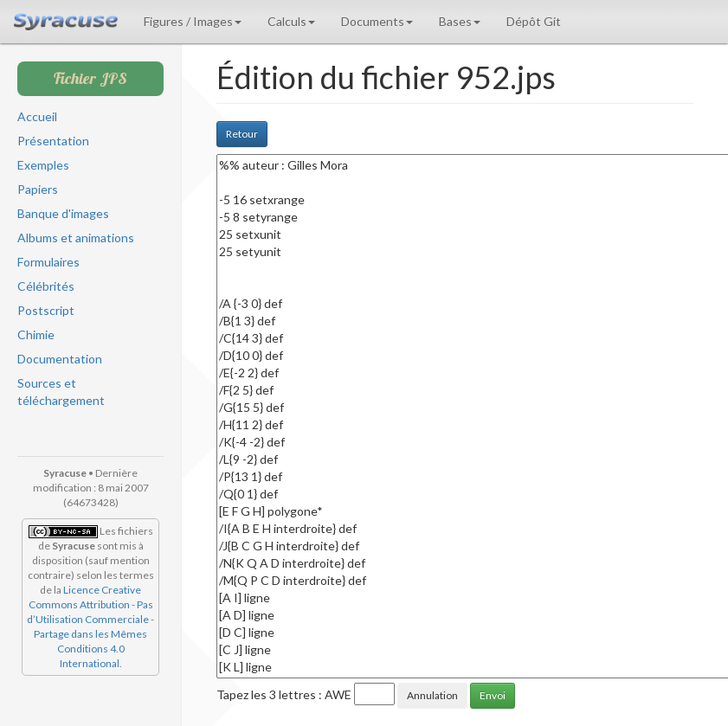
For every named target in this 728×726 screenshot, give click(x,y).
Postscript (46, 310)
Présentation (53, 141)
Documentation (60, 359)
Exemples (43, 165)
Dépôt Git (534, 21)
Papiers (38, 189)
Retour (242, 134)
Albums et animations (76, 238)
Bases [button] (460, 21)
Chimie (36, 334)
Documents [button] (377, 21)
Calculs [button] (291, 21)
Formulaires (48, 262)
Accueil (37, 116)
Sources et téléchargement (61, 392)
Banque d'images (63, 213)
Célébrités (46, 286)
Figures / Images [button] (193, 21)
